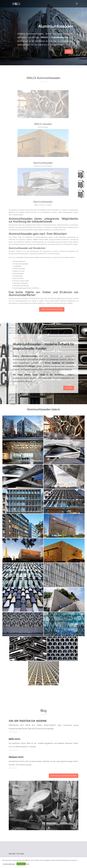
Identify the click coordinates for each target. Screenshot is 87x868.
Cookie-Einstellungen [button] (9, 864)
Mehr (69, 51)
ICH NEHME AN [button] (21, 864)
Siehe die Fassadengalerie (52, 310)
